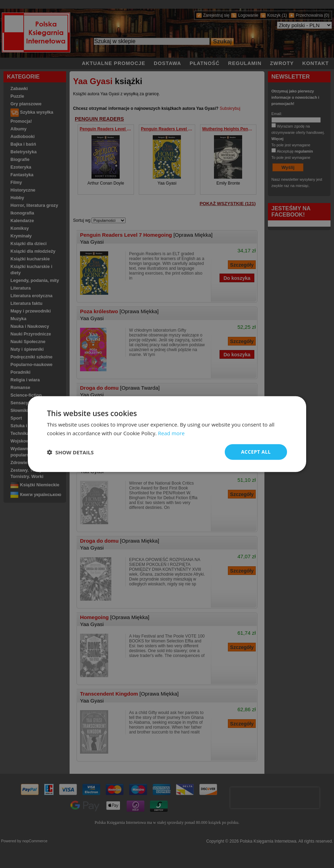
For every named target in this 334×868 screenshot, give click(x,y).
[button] (70, 452)
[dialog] (167, 434)
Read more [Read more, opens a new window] (171, 433)
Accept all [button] (256, 452)
